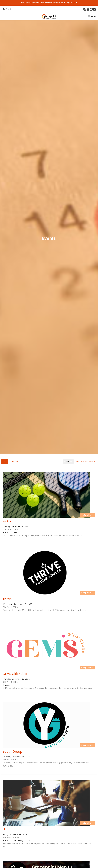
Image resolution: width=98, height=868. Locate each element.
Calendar (14, 462)
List (5, 462)
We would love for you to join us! (49, 3)
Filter (68, 461)
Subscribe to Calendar (85, 462)
